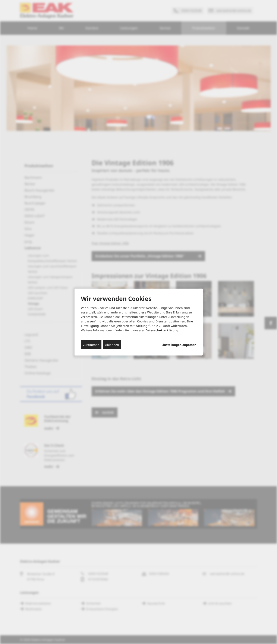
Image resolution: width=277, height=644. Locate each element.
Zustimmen (91, 345)
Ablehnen (112, 345)
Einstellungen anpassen (179, 345)
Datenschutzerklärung (162, 330)
